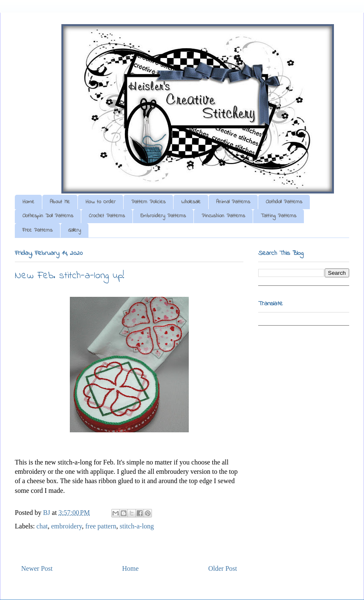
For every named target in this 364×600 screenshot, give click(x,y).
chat (42, 526)
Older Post (223, 568)
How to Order (101, 202)
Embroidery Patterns (163, 216)
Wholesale (191, 202)
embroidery (67, 526)
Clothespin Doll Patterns (48, 216)
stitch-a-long (137, 526)
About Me (60, 202)
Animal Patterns (233, 202)
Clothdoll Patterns (284, 202)
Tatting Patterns (279, 216)
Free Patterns (37, 230)
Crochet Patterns (107, 216)
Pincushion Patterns (223, 216)
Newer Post (37, 568)
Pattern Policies (148, 202)
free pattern (101, 526)
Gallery (74, 230)
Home (28, 202)
